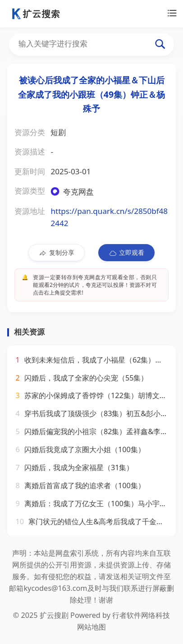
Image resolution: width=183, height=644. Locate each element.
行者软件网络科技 (141, 615)
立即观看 (126, 253)
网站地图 (91, 627)
